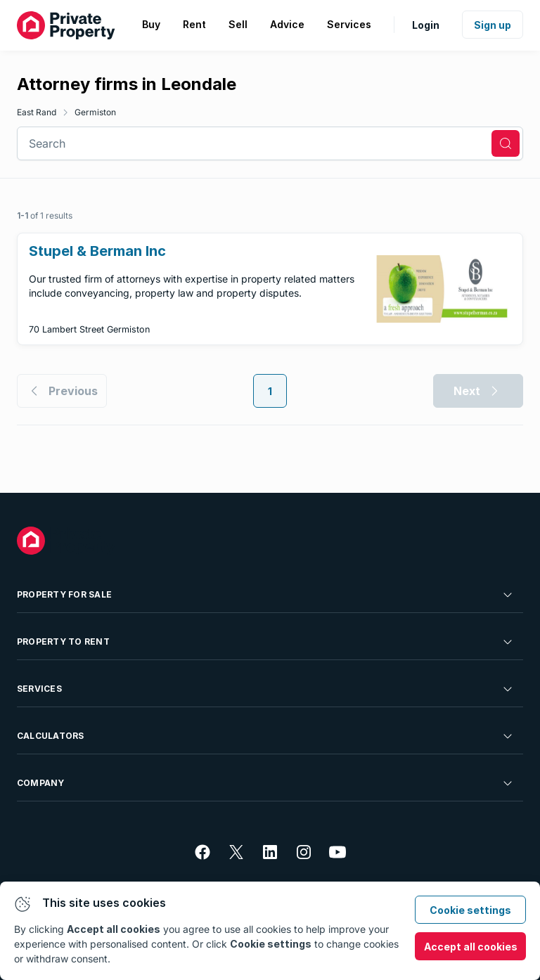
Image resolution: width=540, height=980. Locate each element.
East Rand (37, 112)
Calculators (266, 736)
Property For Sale (266, 595)
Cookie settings (470, 910)
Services (266, 689)
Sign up (493, 25)
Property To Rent (266, 642)
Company (266, 783)
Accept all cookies (471, 947)
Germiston (95, 112)
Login (426, 25)
